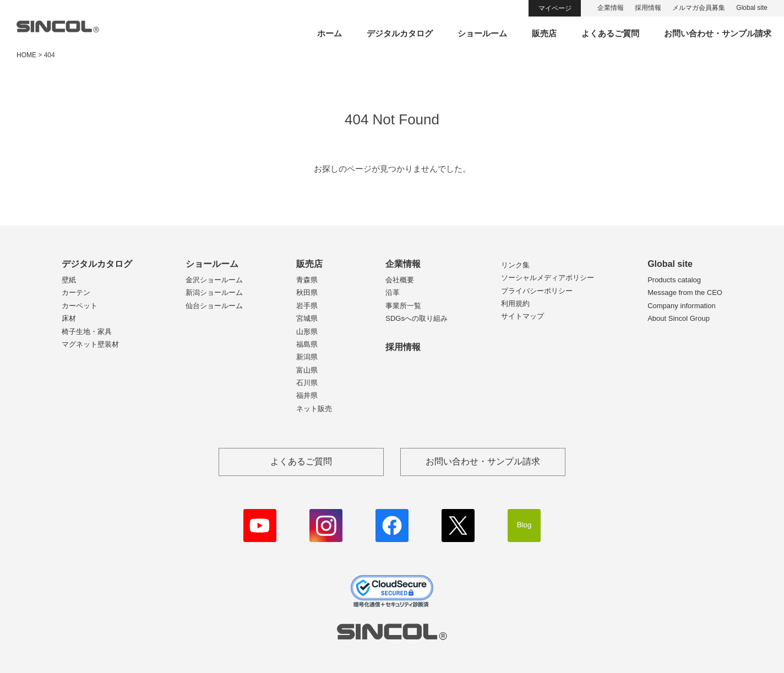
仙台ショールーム (214, 306)
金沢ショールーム (214, 280)
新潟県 (307, 357)
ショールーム (482, 33)
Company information (682, 306)
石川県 (307, 383)
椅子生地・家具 (87, 332)
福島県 (307, 344)
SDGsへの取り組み (416, 318)
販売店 (544, 33)
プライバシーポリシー (537, 291)
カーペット (80, 306)
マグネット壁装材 (90, 344)
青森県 (307, 280)
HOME (26, 55)
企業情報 (611, 8)
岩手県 (307, 306)
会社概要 (400, 280)
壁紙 (69, 280)
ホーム (330, 33)
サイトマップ (522, 316)
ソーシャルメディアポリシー (548, 278)
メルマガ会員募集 (699, 8)
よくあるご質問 (610, 33)
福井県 (307, 395)
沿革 (393, 292)
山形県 (307, 332)
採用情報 (648, 8)
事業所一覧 (403, 306)
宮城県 (307, 318)
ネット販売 (314, 409)
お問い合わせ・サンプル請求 (718, 33)
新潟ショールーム (214, 292)
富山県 (307, 370)
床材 (69, 318)
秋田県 (307, 292)
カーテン (76, 292)
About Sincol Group (679, 318)
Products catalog (674, 280)
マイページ (555, 8)
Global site (752, 8)
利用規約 (515, 303)
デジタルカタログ (400, 33)
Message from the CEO (685, 292)
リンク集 (515, 265)
